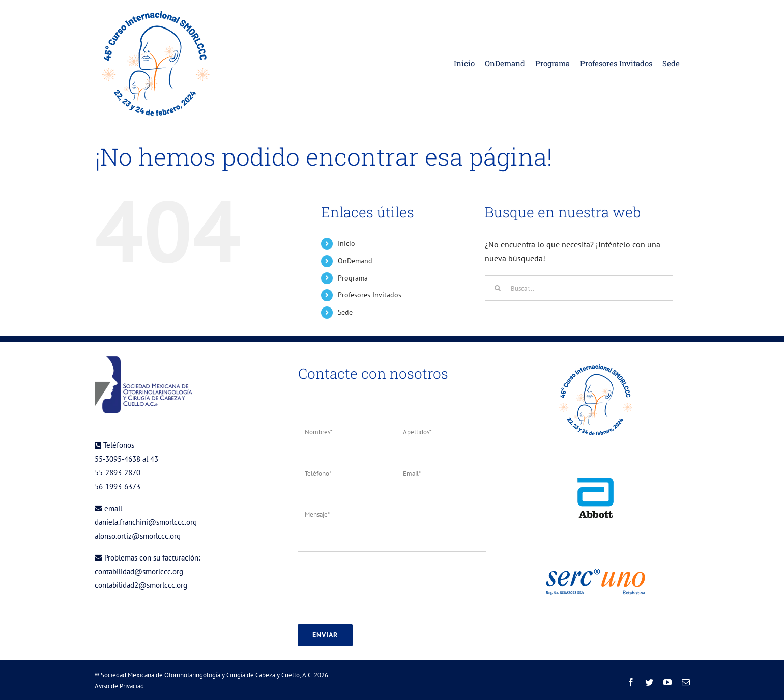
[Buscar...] (579, 288)
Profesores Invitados (370, 295)
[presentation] (375, 588)
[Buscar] (498, 288)
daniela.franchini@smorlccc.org (146, 522)
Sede (345, 312)
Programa (353, 278)
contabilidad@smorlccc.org (139, 571)
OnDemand (355, 261)
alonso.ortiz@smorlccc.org (138, 536)
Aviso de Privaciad (119, 686)
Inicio (346, 243)
